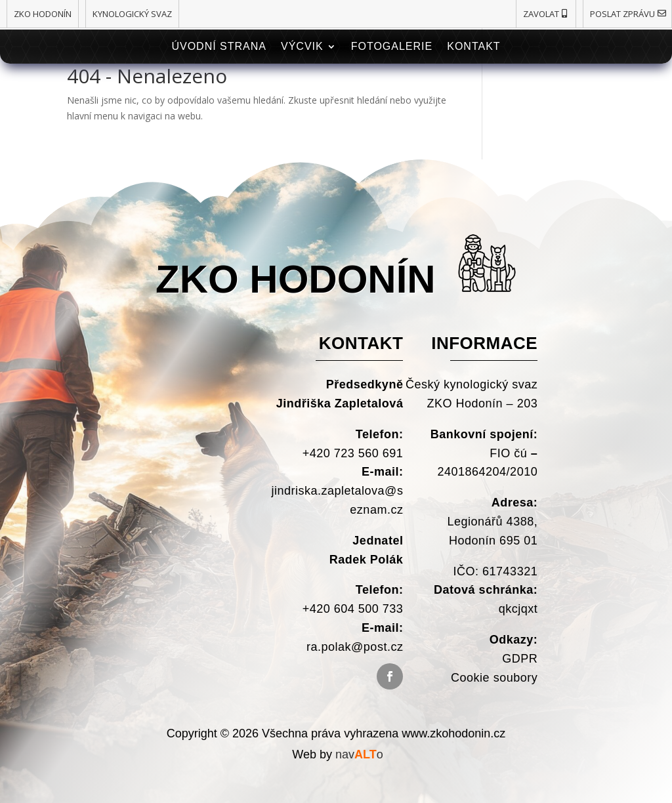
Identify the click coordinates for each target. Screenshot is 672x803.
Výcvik (302, 47)
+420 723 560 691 (351, 453)
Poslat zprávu (622, 14)
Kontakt (473, 47)
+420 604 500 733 (353, 609)
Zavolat (541, 14)
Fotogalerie (392, 47)
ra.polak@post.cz (355, 647)
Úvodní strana (219, 47)
